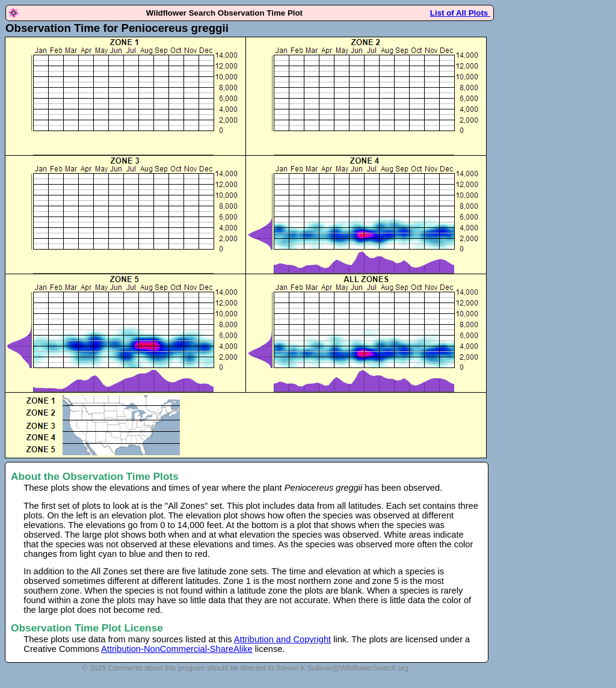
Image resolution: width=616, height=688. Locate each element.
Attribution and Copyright (282, 639)
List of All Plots (460, 13)
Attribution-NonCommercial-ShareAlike (177, 649)
